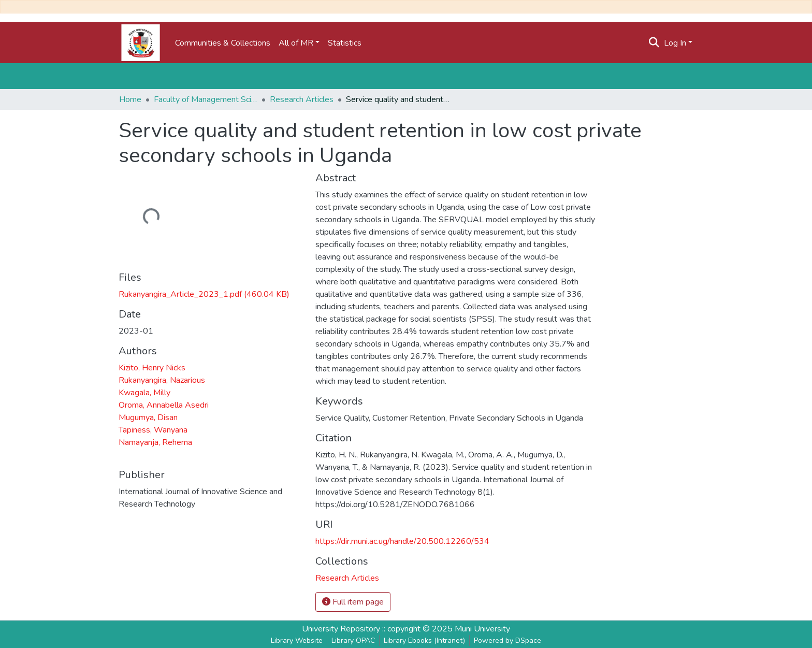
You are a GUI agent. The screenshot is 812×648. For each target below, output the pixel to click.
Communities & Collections (223, 43)
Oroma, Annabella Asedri (164, 405)
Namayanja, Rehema (155, 442)
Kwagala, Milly (144, 393)
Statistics (345, 43)
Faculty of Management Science (206, 99)
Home (130, 99)
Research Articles (302, 99)
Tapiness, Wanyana (153, 430)
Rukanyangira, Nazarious (162, 380)
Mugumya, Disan (148, 417)
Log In (675, 43)
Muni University (482, 629)
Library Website (297, 640)
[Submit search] (654, 43)
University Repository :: (345, 629)
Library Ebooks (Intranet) (424, 640)
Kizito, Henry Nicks (152, 368)
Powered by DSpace (508, 640)
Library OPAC (353, 640)
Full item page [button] (353, 602)
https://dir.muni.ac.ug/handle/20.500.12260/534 (402, 541)
